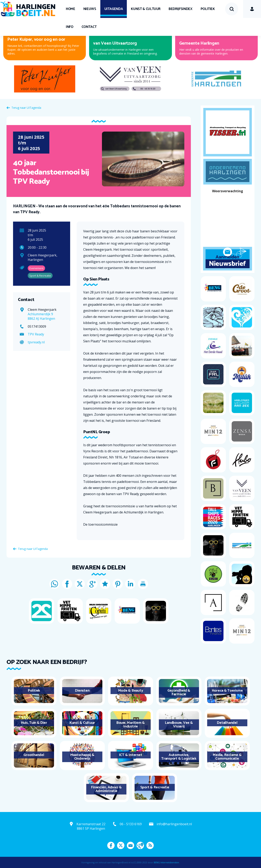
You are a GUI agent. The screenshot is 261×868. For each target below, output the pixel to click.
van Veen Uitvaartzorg (115, 43)
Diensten (82, 691)
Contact (89, 27)
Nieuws (90, 9)
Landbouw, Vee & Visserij (179, 725)
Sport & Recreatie (155, 787)
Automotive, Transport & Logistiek (179, 757)
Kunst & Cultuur (146, 9)
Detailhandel (227, 723)
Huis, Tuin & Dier (34, 723)
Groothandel (34, 755)
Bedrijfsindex (180, 9)
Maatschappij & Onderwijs (82, 757)
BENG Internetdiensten (166, 862)
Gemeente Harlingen (199, 43)
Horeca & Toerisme (227, 691)
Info (70, 27)
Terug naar (26, 108)
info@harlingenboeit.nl (174, 824)
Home (71, 9)
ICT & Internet (131, 755)
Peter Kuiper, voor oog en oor (36, 40)
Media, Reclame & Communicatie (227, 757)
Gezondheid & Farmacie (179, 692)
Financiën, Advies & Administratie (106, 789)
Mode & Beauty (131, 691)
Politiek (208, 9)
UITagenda (114, 9)
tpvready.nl (36, 342)
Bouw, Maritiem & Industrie (130, 725)
